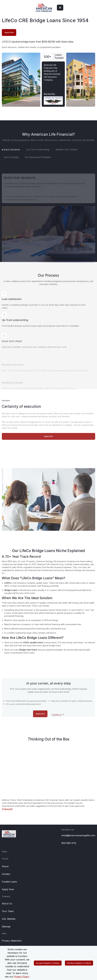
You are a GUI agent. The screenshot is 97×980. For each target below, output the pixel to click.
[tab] (11, 155)
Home (5, 859)
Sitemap (6, 927)
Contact (6, 874)
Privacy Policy (21, 977)
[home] (44, 8)
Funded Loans (9, 882)
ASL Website (9, 919)
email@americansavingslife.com (78, 835)
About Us (7, 904)
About (5, 866)
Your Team (8, 911)
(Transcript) (7, 809)
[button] (60, 8)
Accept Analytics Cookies (48, 963)
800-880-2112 (69, 843)
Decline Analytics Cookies (79, 963)
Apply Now (8, 889)
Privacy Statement (12, 941)
